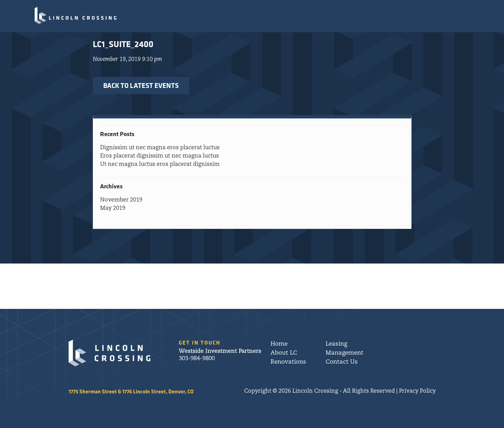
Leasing (336, 344)
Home (279, 344)
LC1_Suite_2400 (123, 44)
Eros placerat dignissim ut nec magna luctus (160, 156)
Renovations (288, 362)
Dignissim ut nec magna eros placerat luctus (160, 148)
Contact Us (342, 362)
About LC (284, 353)
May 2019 (113, 208)
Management (344, 353)
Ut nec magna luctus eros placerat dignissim (160, 164)
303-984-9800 (197, 359)
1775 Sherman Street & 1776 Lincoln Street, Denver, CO (131, 391)
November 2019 (121, 200)
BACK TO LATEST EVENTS (141, 85)
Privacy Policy (417, 391)
